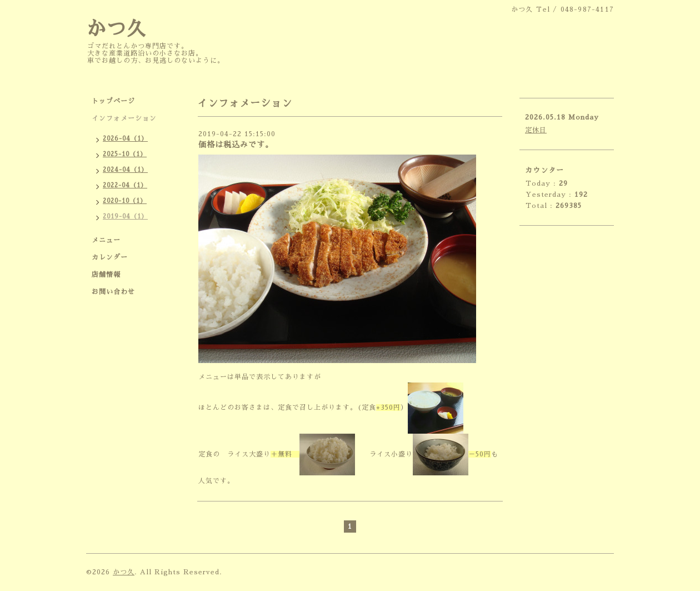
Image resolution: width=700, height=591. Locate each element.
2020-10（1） (125, 201)
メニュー (106, 240)
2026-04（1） (125, 139)
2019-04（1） (125, 217)
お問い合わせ (113, 292)
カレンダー (110, 257)
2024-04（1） (125, 170)
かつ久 (116, 29)
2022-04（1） (125, 185)
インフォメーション (124, 118)
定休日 (536, 130)
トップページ (113, 101)
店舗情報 (106, 275)
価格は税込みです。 (236, 145)
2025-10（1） (125, 154)
